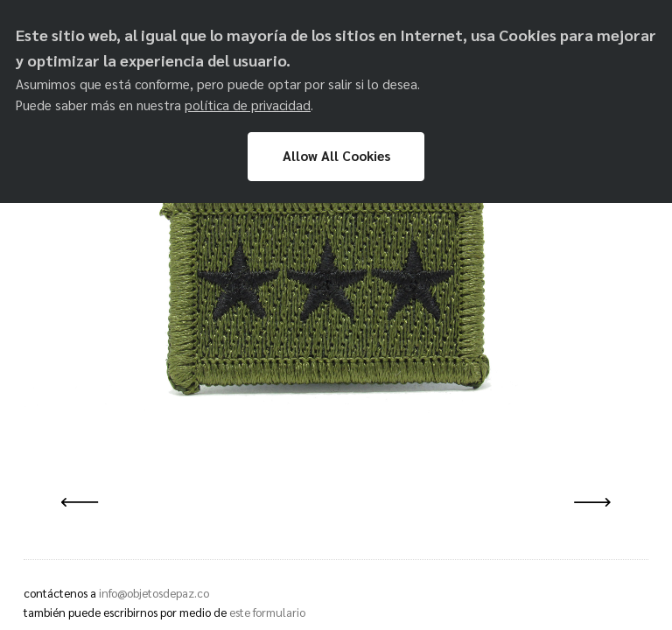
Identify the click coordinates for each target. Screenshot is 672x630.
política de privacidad (248, 105)
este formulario (267, 612)
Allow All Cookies (336, 156)
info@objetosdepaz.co (154, 593)
